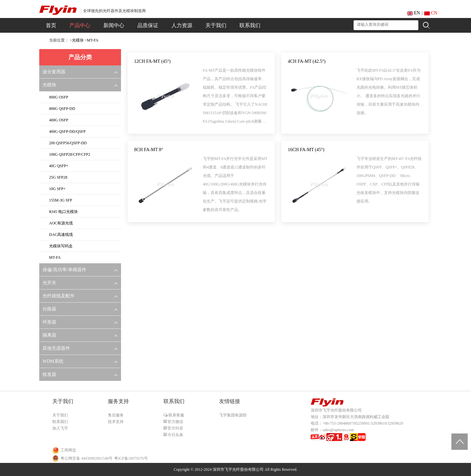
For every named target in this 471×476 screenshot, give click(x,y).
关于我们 (60, 415)
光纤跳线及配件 (59, 296)
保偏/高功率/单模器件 (64, 270)
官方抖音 (175, 428)
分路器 (49, 309)
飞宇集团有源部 (233, 415)
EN (414, 13)
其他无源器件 (56, 348)
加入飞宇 (60, 428)
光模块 (78, 40)
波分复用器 (54, 72)
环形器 (49, 322)
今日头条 (175, 435)
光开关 (49, 283)
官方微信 (175, 422)
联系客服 (176, 415)
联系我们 (60, 422)
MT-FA (93, 40)
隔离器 (49, 335)
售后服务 (116, 415)
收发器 (49, 374)
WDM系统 (53, 361)
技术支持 (116, 422)
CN (431, 13)
